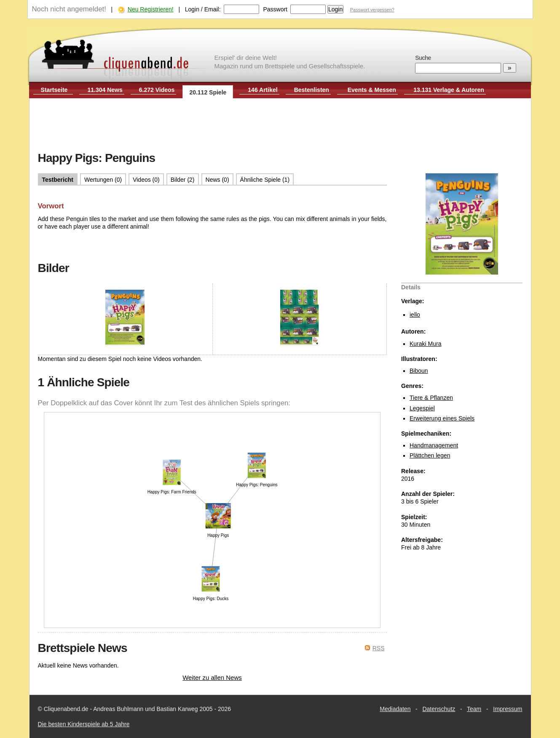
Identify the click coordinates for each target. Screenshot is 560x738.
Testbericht (58, 180)
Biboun (419, 371)
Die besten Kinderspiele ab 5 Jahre (84, 724)
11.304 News (105, 90)
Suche (423, 58)
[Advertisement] (280, 126)
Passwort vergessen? (372, 10)
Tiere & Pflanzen (431, 398)
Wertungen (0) (103, 180)
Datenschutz (439, 709)
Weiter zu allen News (212, 677)
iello (415, 315)
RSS (379, 648)
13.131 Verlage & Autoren (449, 90)
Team (474, 709)
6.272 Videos (157, 90)
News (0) (217, 180)
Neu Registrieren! (151, 9)
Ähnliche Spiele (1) (265, 180)
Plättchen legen (430, 455)
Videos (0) (146, 180)
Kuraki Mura (425, 344)
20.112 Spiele (208, 92)
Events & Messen (372, 90)
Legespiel (422, 408)
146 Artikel (263, 90)
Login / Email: (203, 9)
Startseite (54, 90)
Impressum (508, 709)
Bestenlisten (312, 90)
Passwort (275, 9)
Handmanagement (434, 445)
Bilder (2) (183, 180)
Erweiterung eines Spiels (442, 418)
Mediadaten (395, 709)
